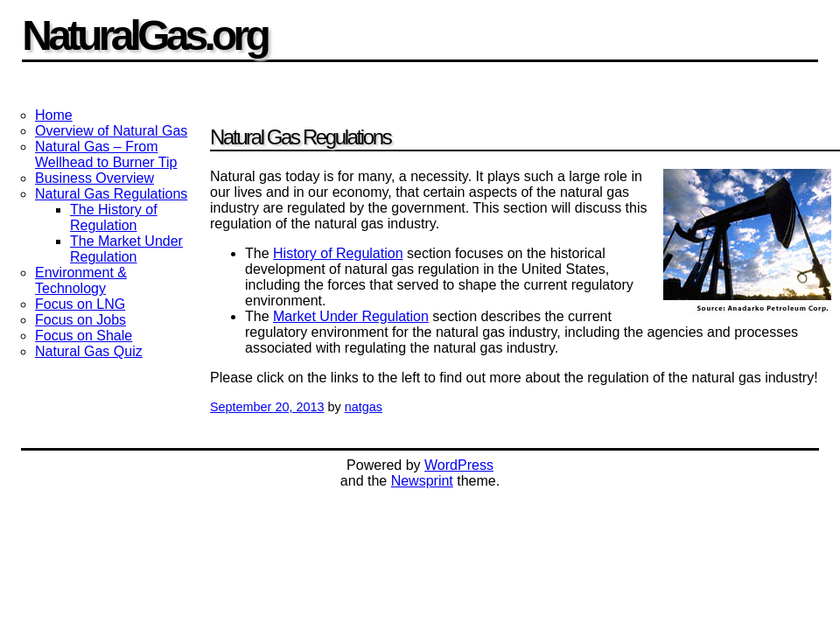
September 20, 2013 (267, 407)
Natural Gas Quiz (89, 351)
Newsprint (422, 481)
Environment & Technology (81, 280)
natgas (364, 407)
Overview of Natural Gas (111, 131)
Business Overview (94, 178)
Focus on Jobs (80, 320)
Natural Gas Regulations (111, 194)
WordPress (459, 465)
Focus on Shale (84, 336)
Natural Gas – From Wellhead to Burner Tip (106, 154)
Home (54, 115)
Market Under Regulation (351, 316)
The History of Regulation (114, 217)
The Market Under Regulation (126, 249)
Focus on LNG (80, 304)
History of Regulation (338, 253)
